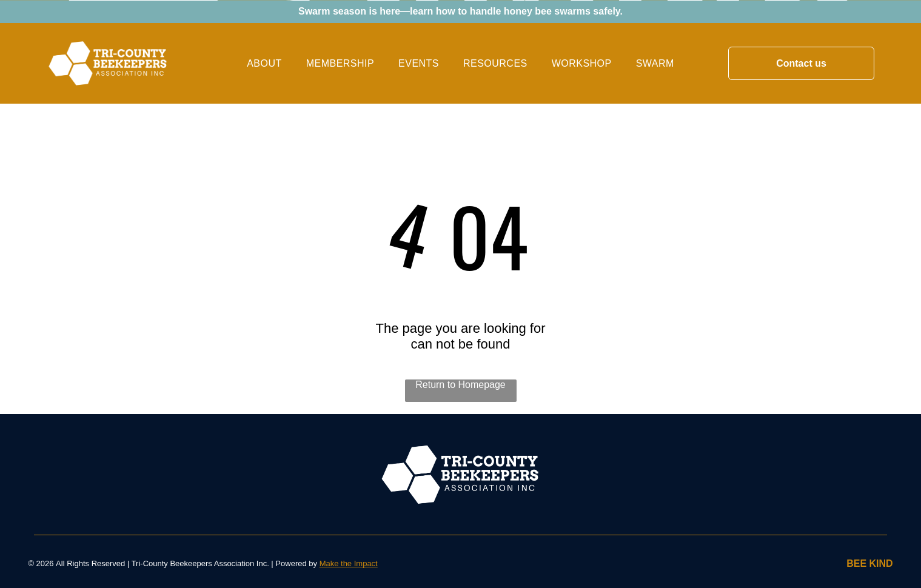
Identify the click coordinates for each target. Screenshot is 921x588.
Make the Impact (349, 563)
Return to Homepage (461, 385)
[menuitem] (264, 63)
